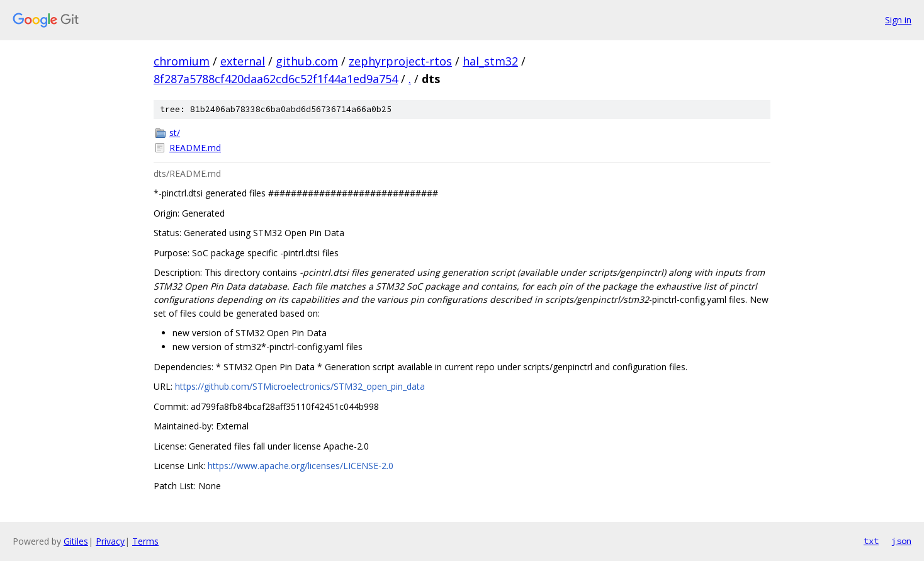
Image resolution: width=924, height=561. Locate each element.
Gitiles (76, 541)
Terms (145, 541)
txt (871, 541)
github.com (307, 61)
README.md (195, 148)
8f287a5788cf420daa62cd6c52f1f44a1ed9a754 (276, 79)
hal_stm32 (490, 61)
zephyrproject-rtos (400, 61)
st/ (175, 133)
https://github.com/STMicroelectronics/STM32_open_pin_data (300, 386)
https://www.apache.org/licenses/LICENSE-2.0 (301, 466)
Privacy (110, 541)
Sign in (898, 20)
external (243, 61)
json (901, 541)
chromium (182, 61)
